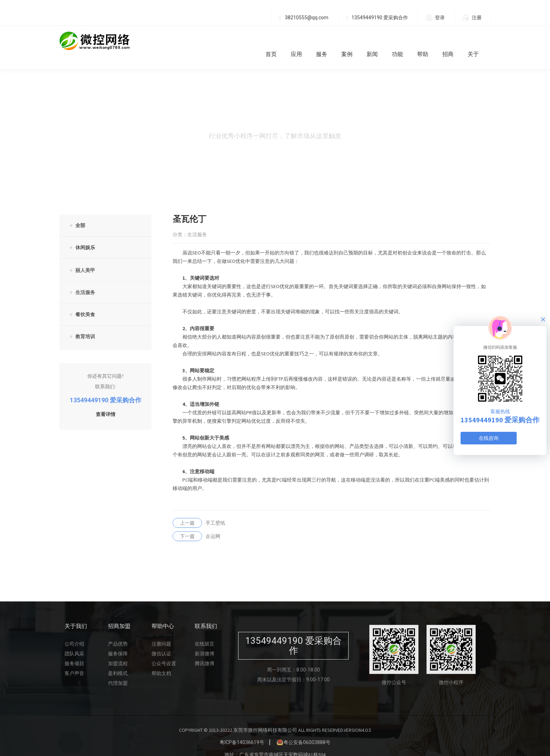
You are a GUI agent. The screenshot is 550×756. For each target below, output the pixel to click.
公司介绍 (74, 633)
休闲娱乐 (85, 234)
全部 (80, 212)
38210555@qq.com (304, 18)
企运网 (196, 526)
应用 (301, 41)
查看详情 (106, 404)
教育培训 (85, 326)
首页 (276, 41)
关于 (478, 41)
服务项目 (74, 653)
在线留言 (204, 633)
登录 (435, 18)
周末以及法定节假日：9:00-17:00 (293, 669)
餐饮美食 (85, 304)
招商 (453, 41)
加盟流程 (118, 653)
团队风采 (74, 643)
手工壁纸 (199, 512)
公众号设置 (164, 653)
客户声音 (74, 663)
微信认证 (161, 643)
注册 (472, 18)
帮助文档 (161, 663)
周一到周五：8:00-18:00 (293, 659)
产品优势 (118, 633)
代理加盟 (118, 673)
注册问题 (161, 633)
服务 (327, 41)
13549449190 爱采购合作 (377, 18)
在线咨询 (489, 438)
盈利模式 (118, 663)
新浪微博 (204, 643)
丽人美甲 (85, 260)
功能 (402, 41)
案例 (352, 41)
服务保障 (118, 643)
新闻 (377, 41)
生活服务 (85, 282)
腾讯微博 (204, 653)
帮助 (428, 41)
